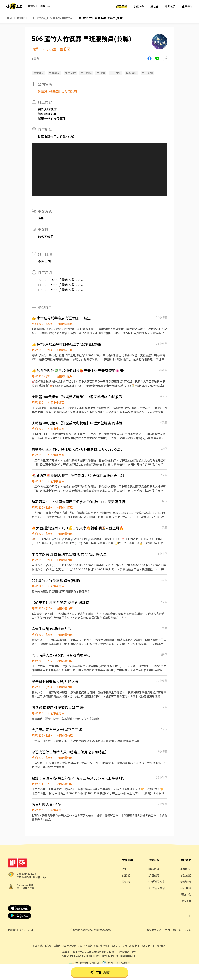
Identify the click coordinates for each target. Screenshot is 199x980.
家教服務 (186, 875)
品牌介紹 (186, 869)
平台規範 (186, 888)
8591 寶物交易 (102, 945)
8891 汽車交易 (119, 945)
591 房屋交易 (69, 945)
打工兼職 (122, 6)
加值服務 (154, 875)
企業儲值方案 (157, 882)
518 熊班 (38, 945)
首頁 (9, 18)
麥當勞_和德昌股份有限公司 (55, 18)
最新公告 (170, 6)
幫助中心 (186, 894)
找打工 (126, 869)
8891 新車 (134, 945)
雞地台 (154, 6)
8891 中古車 (148, 945)
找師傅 (57, 945)
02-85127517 (27, 930)
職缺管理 (154, 869)
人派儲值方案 (157, 888)
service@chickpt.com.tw (97, 930)
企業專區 (187, 6)
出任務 (48, 945)
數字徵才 (161, 945)
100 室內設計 (85, 945)
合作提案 (186, 901)
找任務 (126, 875)
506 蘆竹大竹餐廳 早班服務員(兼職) (101, 18)
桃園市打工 (24, 18)
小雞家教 (139, 6)
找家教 (126, 882)
